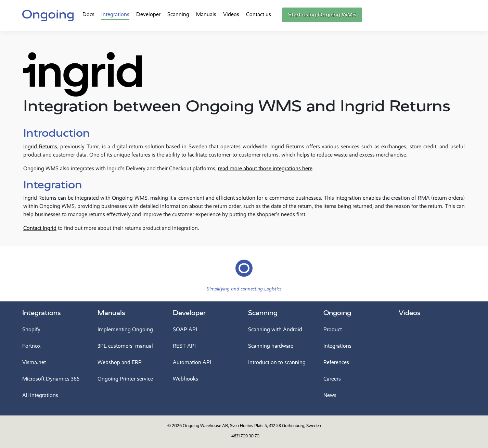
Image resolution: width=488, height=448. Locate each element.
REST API (184, 346)
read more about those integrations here (265, 168)
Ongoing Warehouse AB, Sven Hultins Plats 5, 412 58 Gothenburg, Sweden (252, 426)
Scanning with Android (275, 329)
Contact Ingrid (40, 228)
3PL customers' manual (125, 346)
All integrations (40, 395)
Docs (88, 14)
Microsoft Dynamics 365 (51, 379)
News (330, 395)
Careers (332, 379)
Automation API (192, 362)
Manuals (206, 14)
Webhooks (185, 379)
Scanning (178, 14)
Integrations (115, 14)
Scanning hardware (271, 346)
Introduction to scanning (277, 362)
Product (333, 329)
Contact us (259, 14)
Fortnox (31, 346)
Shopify (31, 329)
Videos (231, 14)
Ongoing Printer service (125, 379)
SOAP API (185, 329)
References (336, 362)
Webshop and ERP (120, 362)
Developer (148, 14)
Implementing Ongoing (125, 329)
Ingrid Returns (40, 146)
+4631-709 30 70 (244, 436)
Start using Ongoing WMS (322, 15)
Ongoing (337, 313)
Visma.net (34, 362)
